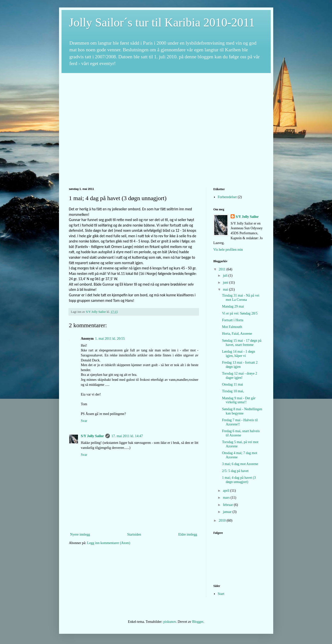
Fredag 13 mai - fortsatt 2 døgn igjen (240, 365)
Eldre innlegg (188, 534)
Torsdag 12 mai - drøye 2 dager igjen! (239, 376)
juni (226, 282)
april (227, 491)
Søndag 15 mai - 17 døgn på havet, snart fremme (242, 343)
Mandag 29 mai (233, 306)
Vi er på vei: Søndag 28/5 (240, 313)
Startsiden (134, 534)
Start (221, 594)
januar (228, 512)
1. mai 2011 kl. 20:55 (110, 339)
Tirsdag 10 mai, (233, 391)
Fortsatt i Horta (233, 320)
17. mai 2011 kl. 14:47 (127, 436)
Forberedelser (227, 197)
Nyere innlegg (80, 534)
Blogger (198, 622)
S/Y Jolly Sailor (93, 436)
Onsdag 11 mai (232, 384)
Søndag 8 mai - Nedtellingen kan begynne (242, 411)
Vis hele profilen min (228, 250)
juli (226, 276)
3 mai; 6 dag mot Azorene (240, 464)
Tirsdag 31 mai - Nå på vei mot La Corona (241, 298)
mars (227, 498)
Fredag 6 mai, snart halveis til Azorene (241, 433)
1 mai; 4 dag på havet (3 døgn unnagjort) (239, 480)
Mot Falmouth (232, 327)
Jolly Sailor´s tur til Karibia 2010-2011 (162, 22)
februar (228, 505)
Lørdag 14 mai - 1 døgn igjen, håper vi (238, 354)
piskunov (170, 622)
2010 (223, 521)
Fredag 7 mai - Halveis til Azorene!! (240, 422)
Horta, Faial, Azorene (237, 334)
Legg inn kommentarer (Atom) (109, 543)
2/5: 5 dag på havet (235, 471)
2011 (223, 269)
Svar (84, 421)
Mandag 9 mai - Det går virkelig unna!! (239, 400)
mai (226, 289)
